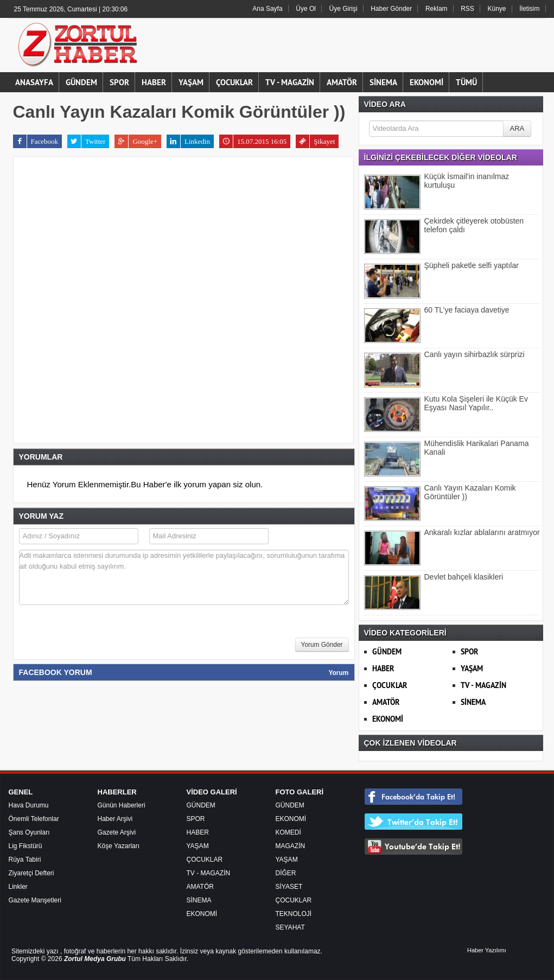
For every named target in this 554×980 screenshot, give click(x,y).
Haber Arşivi (115, 819)
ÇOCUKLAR (234, 82)
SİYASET (289, 887)
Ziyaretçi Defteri (31, 873)
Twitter (86, 141)
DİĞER (286, 873)
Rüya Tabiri (25, 860)
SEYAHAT (290, 927)
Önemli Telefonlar (34, 819)
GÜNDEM (81, 82)
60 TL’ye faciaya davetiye (467, 310)
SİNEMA (383, 82)
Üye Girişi (343, 9)
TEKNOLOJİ (294, 914)
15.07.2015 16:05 (253, 141)
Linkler (18, 887)
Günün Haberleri (122, 805)
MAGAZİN (291, 846)
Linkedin (188, 141)
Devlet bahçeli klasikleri (464, 577)
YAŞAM (191, 82)
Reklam (437, 9)
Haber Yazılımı (487, 950)
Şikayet (315, 141)
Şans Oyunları (29, 832)
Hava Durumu (29, 805)
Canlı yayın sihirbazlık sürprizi (475, 354)
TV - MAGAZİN (290, 82)
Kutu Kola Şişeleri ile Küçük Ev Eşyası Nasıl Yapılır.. (476, 403)
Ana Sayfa (267, 9)
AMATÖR (342, 82)
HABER (154, 82)
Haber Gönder (391, 9)
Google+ (136, 141)
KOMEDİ (288, 832)
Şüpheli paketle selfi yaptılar (472, 265)
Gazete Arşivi (117, 832)
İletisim (529, 9)
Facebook (36, 141)
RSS (467, 9)
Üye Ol (306, 9)
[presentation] (101, 635)
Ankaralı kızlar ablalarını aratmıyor (482, 532)
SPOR (119, 82)
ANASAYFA (34, 82)
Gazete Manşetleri (35, 900)
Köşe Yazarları (119, 846)
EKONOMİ (426, 82)
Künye (497, 9)
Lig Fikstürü (26, 846)
